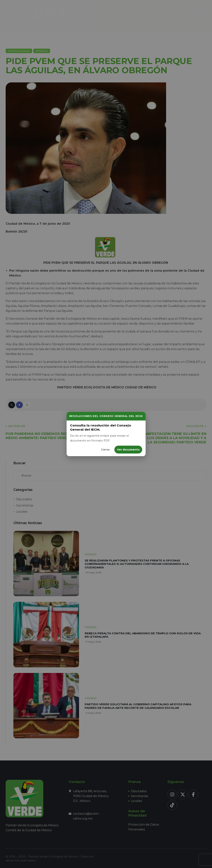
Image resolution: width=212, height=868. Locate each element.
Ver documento (128, 450)
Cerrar (105, 449)
